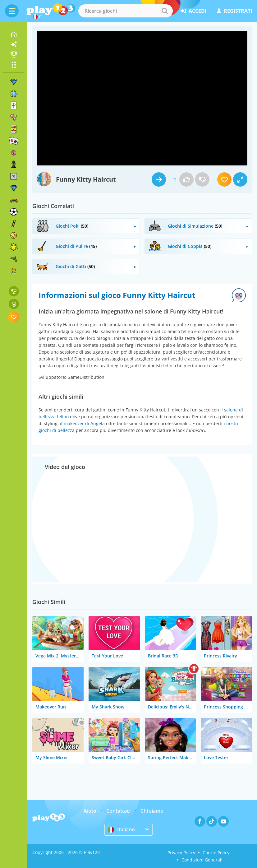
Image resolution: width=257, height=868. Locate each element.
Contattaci (118, 811)
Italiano (121, 829)
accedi (193, 11)
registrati (234, 11)
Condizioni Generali (202, 860)
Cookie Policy (216, 853)
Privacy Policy (181, 853)
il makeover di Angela (82, 423)
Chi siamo (152, 811)
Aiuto (90, 811)
